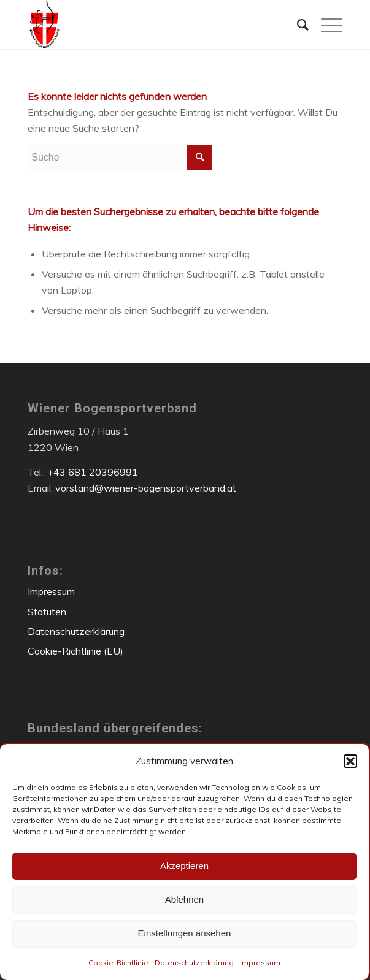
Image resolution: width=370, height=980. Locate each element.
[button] (350, 761)
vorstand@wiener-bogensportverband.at (146, 488)
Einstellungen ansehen (185, 933)
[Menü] (326, 25)
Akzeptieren (184, 866)
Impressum (260, 963)
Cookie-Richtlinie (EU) (75, 651)
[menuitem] (297, 25)
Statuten (47, 612)
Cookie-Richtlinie (118, 963)
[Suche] (297, 25)
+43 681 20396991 (93, 472)
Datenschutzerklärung (194, 963)
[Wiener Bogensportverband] (153, 25)
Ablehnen (184, 899)
